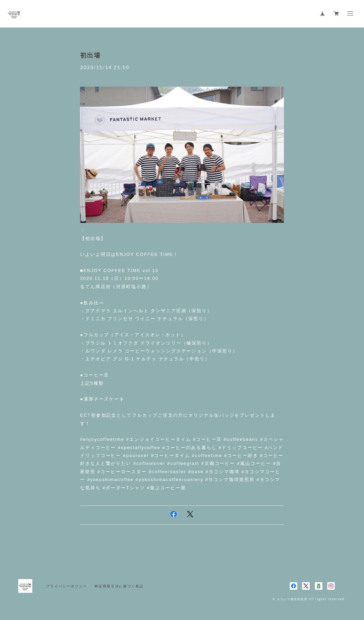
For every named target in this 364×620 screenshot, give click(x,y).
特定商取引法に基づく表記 (119, 586)
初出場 (90, 55)
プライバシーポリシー (67, 586)
